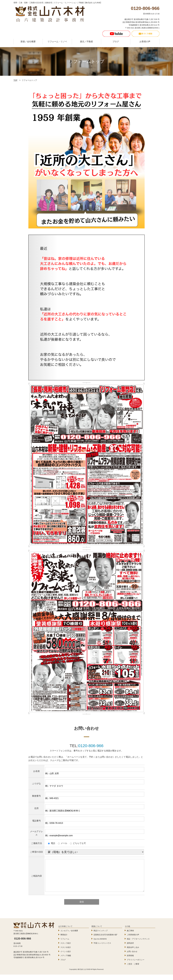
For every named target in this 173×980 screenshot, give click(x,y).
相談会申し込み (133, 953)
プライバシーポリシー (136, 965)
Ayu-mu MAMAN (100, 944)
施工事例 (130, 936)
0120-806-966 (91, 746)
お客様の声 (145, 42)
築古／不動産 (86, 42)
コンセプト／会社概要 (69, 936)
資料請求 (130, 948)
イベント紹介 (66, 957)
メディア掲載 (66, 961)
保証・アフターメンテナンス (138, 944)
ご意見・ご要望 (133, 969)
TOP (15, 80)
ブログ (116, 42)
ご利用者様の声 (133, 940)
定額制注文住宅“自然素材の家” (106, 940)
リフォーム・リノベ (57, 42)
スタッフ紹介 (66, 948)
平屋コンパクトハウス (102, 948)
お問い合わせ (132, 957)
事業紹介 (64, 940)
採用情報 (130, 961)
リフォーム (65, 944)
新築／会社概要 (28, 42)
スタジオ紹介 (66, 953)
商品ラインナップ (101, 936)
